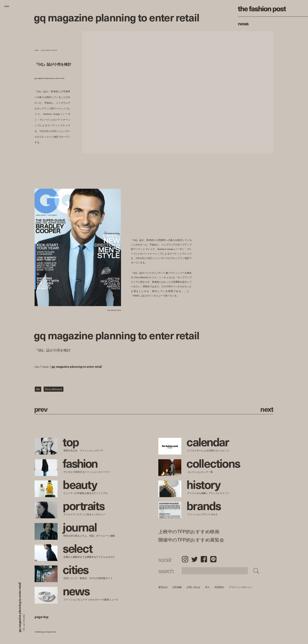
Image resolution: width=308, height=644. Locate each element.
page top (41, 617)
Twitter (194, 559)
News (243, 23)
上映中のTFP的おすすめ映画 (189, 532)
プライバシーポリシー (240, 587)
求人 (208, 587)
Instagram (185, 559)
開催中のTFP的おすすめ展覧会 (191, 540)
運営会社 (163, 587)
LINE (213, 559)
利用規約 (219, 587)
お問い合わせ (193, 587)
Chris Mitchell (53, 389)
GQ (38, 389)
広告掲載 (177, 587)
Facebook (204, 559)
